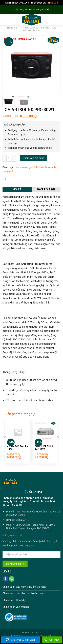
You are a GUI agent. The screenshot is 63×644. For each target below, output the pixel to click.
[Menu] (5, 20)
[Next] (58, 444)
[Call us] (12, 579)
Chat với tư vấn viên (20, 640)
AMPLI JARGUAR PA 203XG (44, 448)
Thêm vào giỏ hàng (34, 158)
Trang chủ (12, 28)
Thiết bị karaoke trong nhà (35, 28)
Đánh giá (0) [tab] (46, 189)
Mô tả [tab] (17, 189)
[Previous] (5, 444)
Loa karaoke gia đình (40, 29)
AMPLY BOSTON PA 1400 (17, 448)
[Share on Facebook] (6, 179)
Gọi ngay (52, 640)
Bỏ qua (54, 3)
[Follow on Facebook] (6, 579)
